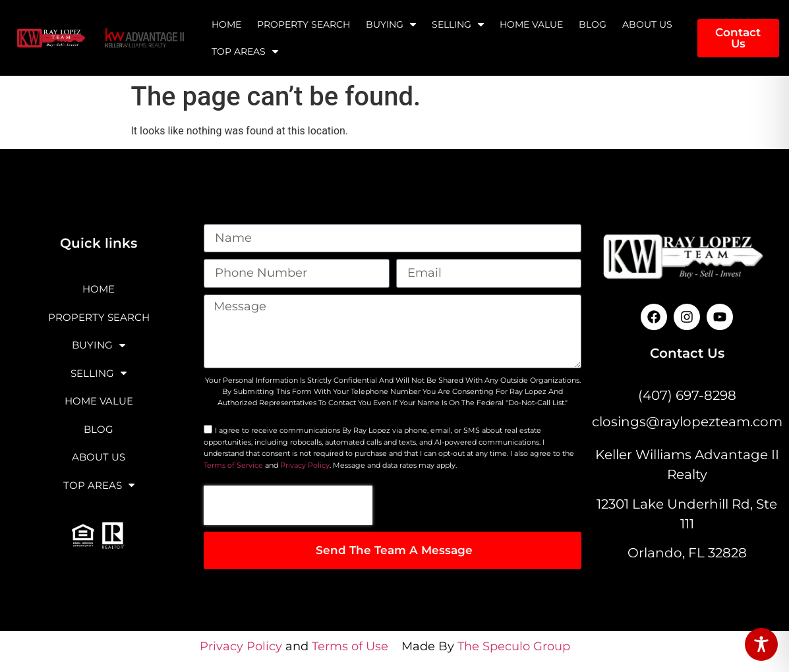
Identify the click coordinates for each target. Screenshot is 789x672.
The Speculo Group (514, 646)
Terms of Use (350, 646)
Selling (458, 24)
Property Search (304, 24)
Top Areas (245, 51)
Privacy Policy (305, 465)
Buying (391, 24)
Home (226, 24)
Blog (593, 24)
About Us (647, 24)
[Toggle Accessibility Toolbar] (761, 644)
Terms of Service (233, 465)
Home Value (531, 24)
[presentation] (288, 505)
